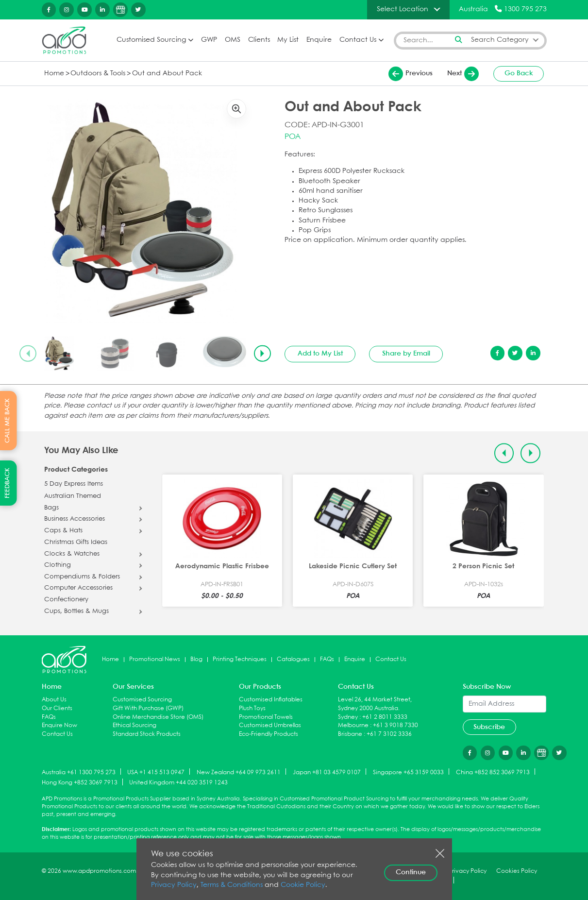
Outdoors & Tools (98, 74)
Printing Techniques (240, 659)
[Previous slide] (28, 354)
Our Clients (57, 708)
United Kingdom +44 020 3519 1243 (178, 783)
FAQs (327, 659)
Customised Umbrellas (270, 725)
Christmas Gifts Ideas (76, 543)
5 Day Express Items (74, 484)
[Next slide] (262, 354)
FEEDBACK (8, 483)
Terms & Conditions (232, 885)
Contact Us (358, 40)
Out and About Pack (167, 74)
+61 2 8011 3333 (385, 717)
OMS (233, 40)
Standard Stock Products (147, 734)
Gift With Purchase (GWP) (148, 708)
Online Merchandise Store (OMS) (158, 717)
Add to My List (320, 354)
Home (54, 74)
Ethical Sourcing (134, 725)
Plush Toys (252, 708)
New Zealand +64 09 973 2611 (239, 772)
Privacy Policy (174, 885)
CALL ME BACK (8, 421)
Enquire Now (59, 725)
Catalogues (293, 659)
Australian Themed (73, 496)
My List (288, 40)
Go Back (519, 73)
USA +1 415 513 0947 (156, 772)
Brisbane (350, 734)
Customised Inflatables (271, 700)
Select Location (403, 9)
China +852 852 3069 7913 (493, 772)
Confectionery (66, 600)
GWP (209, 40)
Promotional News (155, 659)
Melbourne (353, 725)
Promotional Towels (266, 717)
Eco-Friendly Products (269, 734)
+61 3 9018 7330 (395, 725)
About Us (54, 700)
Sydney (348, 717)
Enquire (319, 40)
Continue (411, 872)
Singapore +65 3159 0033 (408, 772)
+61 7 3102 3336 (389, 734)
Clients (259, 40)
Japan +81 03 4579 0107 (327, 772)
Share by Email (406, 354)
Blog (196, 659)
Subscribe (489, 727)
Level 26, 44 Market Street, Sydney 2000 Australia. (375, 704)
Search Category (500, 40)
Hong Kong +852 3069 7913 (80, 783)
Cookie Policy (303, 885)
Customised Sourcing (151, 40)
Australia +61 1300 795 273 (79, 772)
